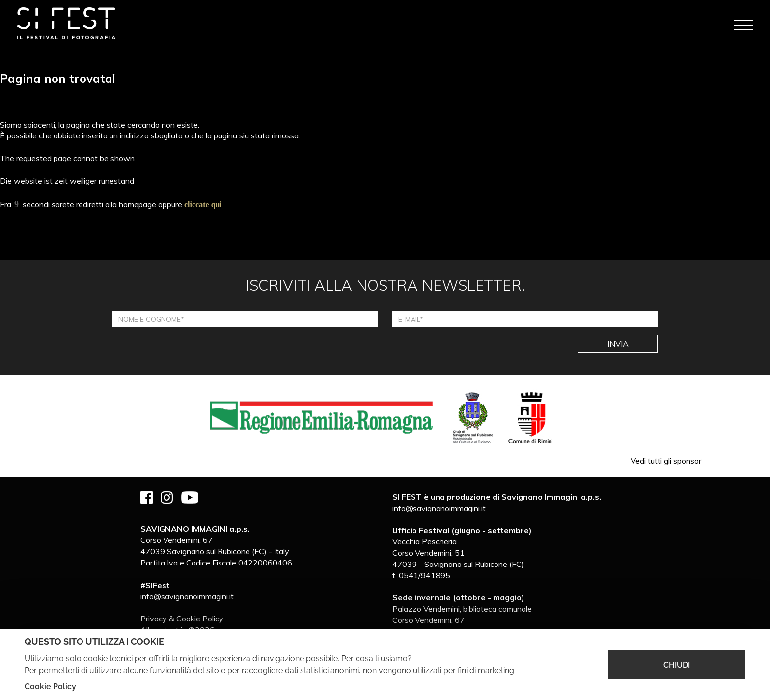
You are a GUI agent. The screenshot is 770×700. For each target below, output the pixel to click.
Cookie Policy (50, 687)
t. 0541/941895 (421, 575)
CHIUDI (677, 665)
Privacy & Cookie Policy (182, 619)
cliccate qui (203, 204)
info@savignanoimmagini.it (187, 596)
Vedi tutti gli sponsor (666, 461)
